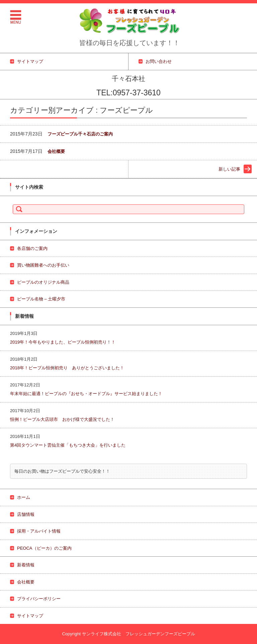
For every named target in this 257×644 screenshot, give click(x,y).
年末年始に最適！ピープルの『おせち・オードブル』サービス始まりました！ (86, 394)
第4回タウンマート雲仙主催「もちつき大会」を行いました (68, 445)
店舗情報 (26, 514)
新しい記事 (229, 169)
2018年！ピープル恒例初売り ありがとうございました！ (69, 368)
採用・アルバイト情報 (39, 531)
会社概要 (56, 151)
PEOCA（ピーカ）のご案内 (44, 548)
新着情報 (26, 565)
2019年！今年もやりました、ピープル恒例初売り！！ (63, 342)
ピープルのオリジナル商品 (43, 282)
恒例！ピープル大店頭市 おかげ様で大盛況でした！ (64, 419)
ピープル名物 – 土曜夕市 (41, 299)
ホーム (24, 497)
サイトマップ (30, 616)
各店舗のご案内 (32, 248)
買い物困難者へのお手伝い (43, 265)
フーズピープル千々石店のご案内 (80, 134)
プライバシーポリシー (39, 599)
